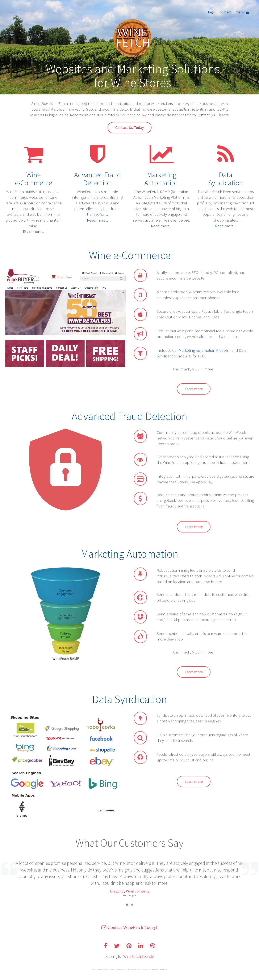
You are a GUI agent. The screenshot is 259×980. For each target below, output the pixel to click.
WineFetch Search (138, 961)
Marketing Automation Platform (206, 356)
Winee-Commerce (34, 174)
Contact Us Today (129, 127)
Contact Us (206, 115)
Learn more (194, 395)
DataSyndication (226, 174)
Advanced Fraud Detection (98, 174)
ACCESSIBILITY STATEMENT (144, 974)
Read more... (33, 227)
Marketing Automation (162, 174)
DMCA (164, 974)
